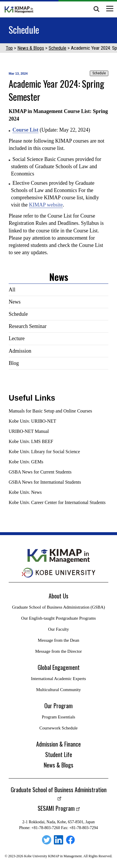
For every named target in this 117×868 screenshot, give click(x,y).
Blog (14, 363)
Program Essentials (58, 717)
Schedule (57, 48)
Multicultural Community (59, 690)
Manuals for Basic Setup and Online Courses (50, 411)
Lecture (17, 338)
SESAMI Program (56, 808)
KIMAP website (46, 205)
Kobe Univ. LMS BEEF (31, 441)
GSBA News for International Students (45, 482)
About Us (58, 596)
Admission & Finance (58, 744)
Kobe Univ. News (25, 492)
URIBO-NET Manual (29, 431)
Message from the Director (58, 651)
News (15, 302)
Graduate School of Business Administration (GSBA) (58, 607)
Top (9, 48)
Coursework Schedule (58, 728)
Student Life (59, 754)
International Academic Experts (58, 679)
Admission (20, 351)
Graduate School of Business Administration (59, 790)
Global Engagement (59, 667)
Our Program (58, 706)
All (12, 290)
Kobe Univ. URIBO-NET (32, 421)
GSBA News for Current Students (40, 472)
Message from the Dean (59, 640)
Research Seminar (28, 326)
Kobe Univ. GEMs (26, 462)
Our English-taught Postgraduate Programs (58, 618)
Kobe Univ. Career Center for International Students (57, 502)
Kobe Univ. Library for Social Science (44, 452)
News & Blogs (31, 48)
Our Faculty (58, 629)
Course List (25, 130)
